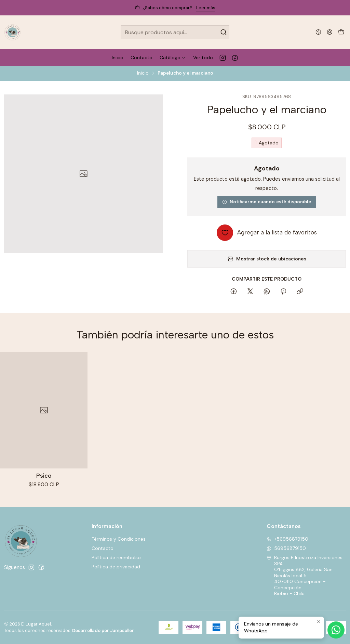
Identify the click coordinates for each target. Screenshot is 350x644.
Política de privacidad (116, 567)
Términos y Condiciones (119, 539)
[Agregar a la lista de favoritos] (267, 233)
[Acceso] (330, 32)
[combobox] (175, 32)
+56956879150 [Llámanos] (287, 539)
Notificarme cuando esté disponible (267, 202)
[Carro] (341, 32)
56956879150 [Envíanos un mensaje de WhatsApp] (286, 548)
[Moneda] (318, 32)
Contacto (103, 548)
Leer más (206, 8)
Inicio (143, 73)
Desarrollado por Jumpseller (103, 630)
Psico (44, 480)
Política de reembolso (116, 557)
